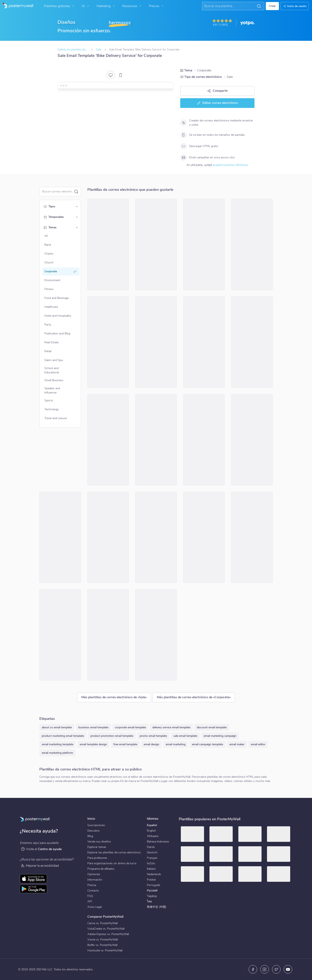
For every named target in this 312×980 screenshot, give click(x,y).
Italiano (151, 869)
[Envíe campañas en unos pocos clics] (183, 158)
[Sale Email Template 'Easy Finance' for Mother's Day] (204, 342)
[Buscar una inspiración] (230, 6)
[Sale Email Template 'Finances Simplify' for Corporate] (204, 537)
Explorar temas (97, 847)
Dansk (151, 847)
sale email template (185, 736)
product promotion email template (112, 736)
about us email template (57, 727)
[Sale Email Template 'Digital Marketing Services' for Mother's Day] (156, 342)
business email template (93, 727)
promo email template (153, 736)
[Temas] (77, 228)
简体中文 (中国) (157, 907)
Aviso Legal (95, 907)
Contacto (93, 891)
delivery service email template (171, 727)
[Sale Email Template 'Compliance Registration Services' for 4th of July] (252, 440)
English (151, 831)
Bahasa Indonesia (158, 842)
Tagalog (152, 896)
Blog (90, 836)
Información (95, 880)
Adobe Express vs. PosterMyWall (108, 934)
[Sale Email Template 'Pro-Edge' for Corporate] (204, 244)
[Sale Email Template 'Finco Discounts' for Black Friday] (108, 537)
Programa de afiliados (101, 869)
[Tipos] (77, 207)
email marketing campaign (220, 736)
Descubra (93, 831)
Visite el (41, 849)
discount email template (212, 727)
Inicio (91, 819)
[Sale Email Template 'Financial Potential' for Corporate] (156, 537)
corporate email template (130, 727)
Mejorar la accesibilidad (40, 866)
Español (152, 825)
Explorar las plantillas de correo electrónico (114, 852)
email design (151, 744)
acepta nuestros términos (230, 165)
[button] (259, 6)
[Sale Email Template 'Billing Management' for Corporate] (60, 635)
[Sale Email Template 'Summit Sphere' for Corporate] (108, 342)
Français (152, 858)
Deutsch (152, 852)
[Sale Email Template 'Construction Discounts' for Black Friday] (252, 244)
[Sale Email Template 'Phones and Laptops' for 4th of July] (252, 342)
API (90, 901)
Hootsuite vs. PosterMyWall (105, 950)
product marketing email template (63, 736)
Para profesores (97, 858)
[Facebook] (253, 969)
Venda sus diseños (99, 842)
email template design (93, 744)
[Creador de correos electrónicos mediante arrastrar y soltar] (183, 123)
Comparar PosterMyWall (105, 917)
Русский (152, 891)
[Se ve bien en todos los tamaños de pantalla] (183, 135)
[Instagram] (265, 969)
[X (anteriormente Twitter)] (276, 969)
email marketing (176, 744)
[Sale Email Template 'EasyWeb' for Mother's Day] (204, 440)
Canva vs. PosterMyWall (103, 923)
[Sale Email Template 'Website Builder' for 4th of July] (156, 440)
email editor (258, 744)
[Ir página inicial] (17, 6)
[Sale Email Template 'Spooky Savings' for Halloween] (108, 635)
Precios (157, 6)
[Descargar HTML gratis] (183, 146)
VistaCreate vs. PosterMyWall (106, 929)
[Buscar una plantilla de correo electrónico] (58, 192)
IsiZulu (151, 863)
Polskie (151, 880)
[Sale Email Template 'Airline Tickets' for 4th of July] (60, 537)
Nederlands (154, 874)
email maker (237, 744)
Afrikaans (153, 836)
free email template (125, 744)
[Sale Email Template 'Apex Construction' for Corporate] (108, 244)
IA (86, 6)
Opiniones (94, 874)
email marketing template (58, 744)
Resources (132, 6)
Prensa (92, 885)
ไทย (149, 901)
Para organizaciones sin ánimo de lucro (112, 863)
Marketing (106, 6)
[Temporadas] (77, 217)
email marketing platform (57, 753)
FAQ (90, 896)
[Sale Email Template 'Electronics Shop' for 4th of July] (156, 635)
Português (154, 885)
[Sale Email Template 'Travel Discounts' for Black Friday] (252, 537)
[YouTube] (288, 969)
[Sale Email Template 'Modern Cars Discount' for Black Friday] (156, 244)
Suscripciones (96, 825)
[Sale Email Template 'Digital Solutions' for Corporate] (108, 440)
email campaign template (207, 744)
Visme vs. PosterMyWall (103, 940)
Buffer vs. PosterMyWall (102, 945)
